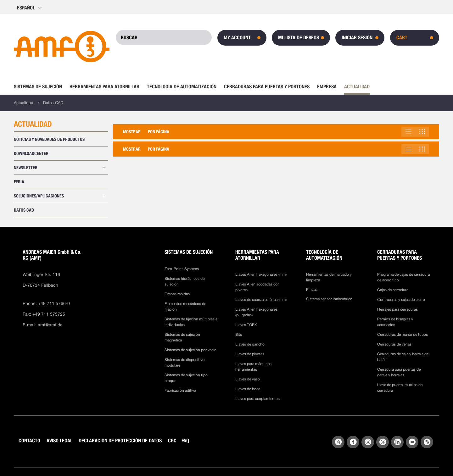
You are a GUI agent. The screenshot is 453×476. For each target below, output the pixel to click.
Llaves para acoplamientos (257, 399)
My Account (237, 38)
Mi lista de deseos (299, 38)
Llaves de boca (248, 389)
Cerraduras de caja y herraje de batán (403, 357)
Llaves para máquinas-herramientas (254, 367)
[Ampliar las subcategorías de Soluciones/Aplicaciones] (104, 196)
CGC (172, 441)
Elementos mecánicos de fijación (185, 307)
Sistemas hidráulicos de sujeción (185, 281)
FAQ (185, 441)
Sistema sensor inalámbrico (329, 299)
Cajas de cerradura (393, 290)
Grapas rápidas (177, 294)
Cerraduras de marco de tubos (403, 335)
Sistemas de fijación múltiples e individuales (191, 322)
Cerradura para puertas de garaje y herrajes (399, 372)
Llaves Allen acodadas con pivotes (257, 287)
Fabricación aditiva (180, 390)
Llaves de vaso (248, 379)
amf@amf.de (50, 325)
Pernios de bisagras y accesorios (395, 322)
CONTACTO (29, 441)
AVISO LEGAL (59, 441)
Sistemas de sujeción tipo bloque (186, 378)
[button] (30, 8)
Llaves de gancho (250, 344)
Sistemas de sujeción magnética (182, 337)
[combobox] (164, 37)
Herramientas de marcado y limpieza (329, 277)
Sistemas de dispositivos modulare (185, 363)
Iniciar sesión (357, 38)
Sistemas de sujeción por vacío (190, 350)
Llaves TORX (246, 325)
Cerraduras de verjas (394, 344)
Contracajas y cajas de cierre (401, 300)
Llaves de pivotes (250, 354)
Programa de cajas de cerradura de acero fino (403, 277)
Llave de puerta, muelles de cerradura (400, 388)
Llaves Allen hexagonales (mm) (261, 274)
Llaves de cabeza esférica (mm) (261, 300)
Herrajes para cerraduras (397, 309)
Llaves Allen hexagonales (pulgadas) (256, 312)
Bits (239, 335)
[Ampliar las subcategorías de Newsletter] (104, 168)
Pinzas (312, 290)
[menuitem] (40, 87)
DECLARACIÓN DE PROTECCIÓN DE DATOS (120, 441)
